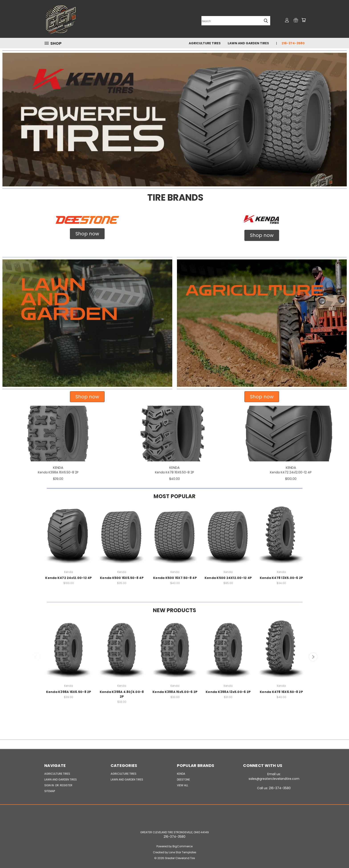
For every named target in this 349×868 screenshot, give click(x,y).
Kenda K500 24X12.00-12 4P (228, 578)
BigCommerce (183, 846)
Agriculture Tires (205, 43)
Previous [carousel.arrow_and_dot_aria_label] (36, 657)
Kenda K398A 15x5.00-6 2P (175, 692)
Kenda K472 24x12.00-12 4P (291, 472)
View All (183, 785)
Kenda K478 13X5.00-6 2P (281, 578)
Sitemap (50, 791)
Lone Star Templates (183, 852)
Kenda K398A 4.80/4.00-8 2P (122, 694)
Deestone (183, 779)
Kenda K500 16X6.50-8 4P (122, 578)
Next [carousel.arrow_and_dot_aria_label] (313, 657)
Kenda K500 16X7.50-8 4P (175, 578)
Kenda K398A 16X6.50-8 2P (58, 472)
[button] (175, 120)
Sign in (49, 785)
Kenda (181, 774)
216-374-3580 (293, 43)
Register (66, 785)
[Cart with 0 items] (304, 20)
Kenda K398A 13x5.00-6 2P (228, 692)
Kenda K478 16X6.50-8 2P (174, 472)
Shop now (87, 234)
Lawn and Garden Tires (248, 43)
